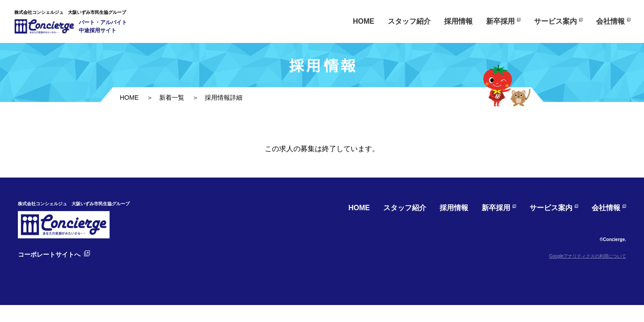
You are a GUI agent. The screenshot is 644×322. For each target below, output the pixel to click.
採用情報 (458, 21)
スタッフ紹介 (409, 21)
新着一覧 (172, 97)
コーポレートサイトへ (49, 254)
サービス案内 (555, 21)
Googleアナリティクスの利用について (588, 256)
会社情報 (610, 21)
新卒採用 (500, 21)
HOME (364, 21)
